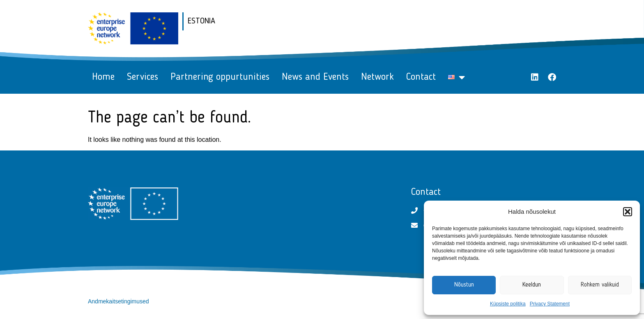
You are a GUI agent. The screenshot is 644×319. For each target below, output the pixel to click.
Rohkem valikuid (600, 285)
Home (103, 77)
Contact (421, 77)
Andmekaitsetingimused (118, 301)
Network (377, 77)
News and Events (315, 77)
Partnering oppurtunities (220, 77)
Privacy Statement (550, 304)
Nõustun (464, 285)
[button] (628, 212)
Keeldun (532, 285)
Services (143, 77)
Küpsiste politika (508, 304)
